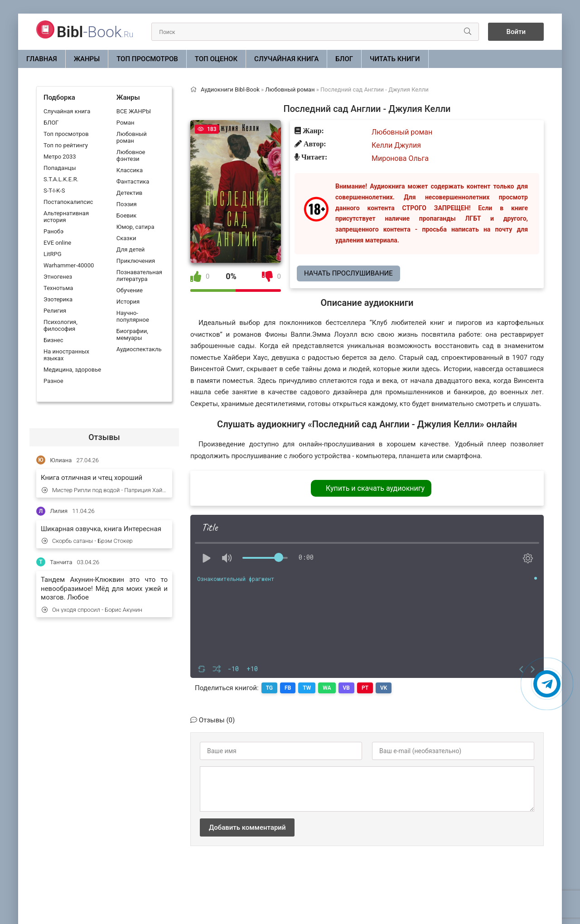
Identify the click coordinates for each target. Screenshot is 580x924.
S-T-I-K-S (54, 191)
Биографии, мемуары (132, 334)
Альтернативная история (66, 217)
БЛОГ (344, 59)
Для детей (131, 249)
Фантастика (133, 181)
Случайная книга (286, 59)
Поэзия (127, 204)
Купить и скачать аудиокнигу (375, 488)
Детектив (129, 193)
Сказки (126, 238)
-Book (95, 32)
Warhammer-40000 (69, 265)
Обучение (130, 290)
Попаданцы (60, 168)
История (128, 302)
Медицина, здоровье (72, 370)
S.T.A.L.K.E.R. (61, 179)
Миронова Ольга (400, 158)
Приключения (136, 261)
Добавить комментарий (247, 827)
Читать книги (395, 59)
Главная (42, 59)
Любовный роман (132, 137)
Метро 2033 (60, 157)
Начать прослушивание (348, 273)
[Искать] (468, 32)
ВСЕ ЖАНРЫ (134, 111)
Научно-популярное (133, 316)
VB (346, 688)
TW (307, 688)
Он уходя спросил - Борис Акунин (92, 610)
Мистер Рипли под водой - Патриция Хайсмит (105, 490)
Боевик (126, 215)
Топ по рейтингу (66, 145)
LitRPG (52, 254)
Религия (55, 311)
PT (365, 688)
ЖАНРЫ (87, 59)
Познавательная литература (139, 276)
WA (327, 688)
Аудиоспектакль (139, 349)
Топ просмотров (147, 59)
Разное (53, 381)
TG (269, 688)
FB (288, 688)
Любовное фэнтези (131, 155)
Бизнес (53, 340)
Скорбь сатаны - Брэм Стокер (87, 541)
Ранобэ (53, 231)
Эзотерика (58, 299)
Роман (126, 123)
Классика (130, 170)
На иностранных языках (66, 355)
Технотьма (58, 288)
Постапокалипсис (68, 202)
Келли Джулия (396, 145)
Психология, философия (60, 325)
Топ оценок (216, 59)
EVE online (57, 243)
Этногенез (58, 277)
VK (384, 688)
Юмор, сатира (135, 227)
